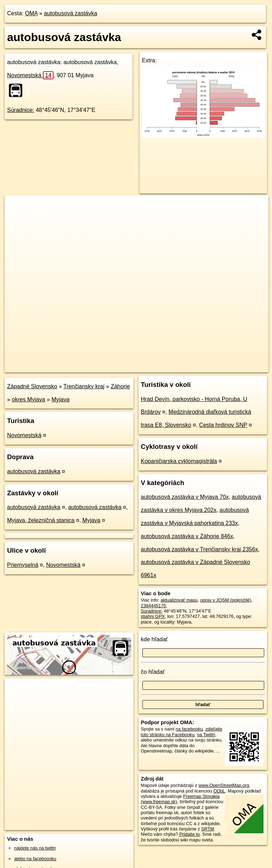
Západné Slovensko (32, 386)
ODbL (219, 791)
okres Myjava (28, 399)
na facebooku (189, 729)
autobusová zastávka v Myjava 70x (185, 497)
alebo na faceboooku (35, 859)
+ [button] (17, 207)
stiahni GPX (153, 616)
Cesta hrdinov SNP (223, 425)
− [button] (17, 218)
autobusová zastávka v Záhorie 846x (187, 536)
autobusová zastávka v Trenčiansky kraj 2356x (200, 549)
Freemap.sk (183, 367)
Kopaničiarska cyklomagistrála (179, 461)
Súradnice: (21, 110)
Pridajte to (189, 834)
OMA (32, 13)
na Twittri (206, 735)
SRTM (208, 829)
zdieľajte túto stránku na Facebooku (182, 732)
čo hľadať (153, 672)
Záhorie (120, 386)
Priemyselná (23, 565)
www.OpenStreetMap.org (224, 785)
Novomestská (30, 75)
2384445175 (154, 606)
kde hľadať (155, 639)
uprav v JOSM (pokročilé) (226, 600)
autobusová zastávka (70, 13)
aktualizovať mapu (179, 600)
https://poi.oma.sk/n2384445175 (237, 367)
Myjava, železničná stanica (41, 520)
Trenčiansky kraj (84, 386)
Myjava (60, 399)
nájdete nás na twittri (35, 848)
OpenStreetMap (146, 367)
